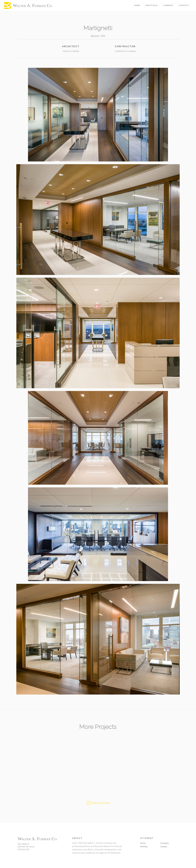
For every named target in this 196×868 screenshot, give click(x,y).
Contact (184, 5)
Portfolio (152, 5)
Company (168, 5)
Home (137, 5)
